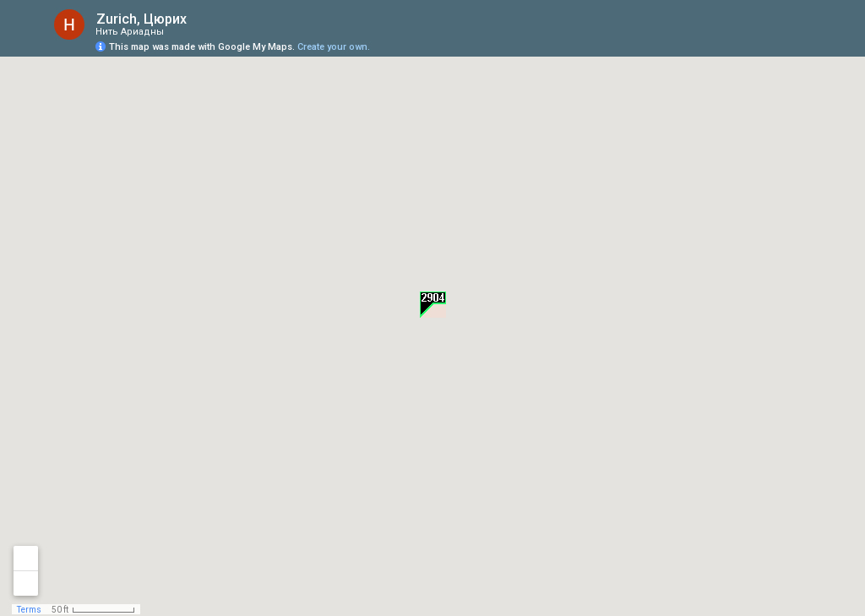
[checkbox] (200, 19)
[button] (433, 305)
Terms (29, 610)
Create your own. (334, 47)
